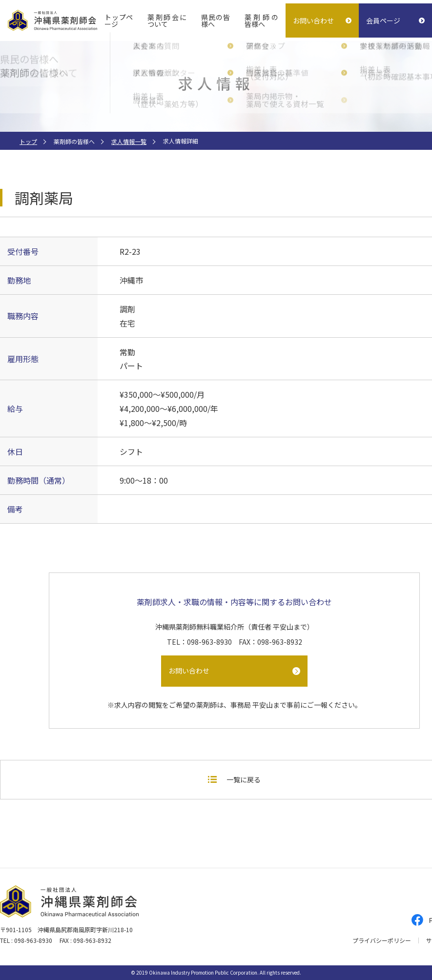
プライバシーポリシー (382, 940)
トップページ (119, 20)
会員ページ (383, 20)
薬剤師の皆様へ (261, 20)
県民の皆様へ (215, 20)
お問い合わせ (313, 20)
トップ (28, 141)
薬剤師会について (167, 20)
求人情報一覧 (129, 141)
